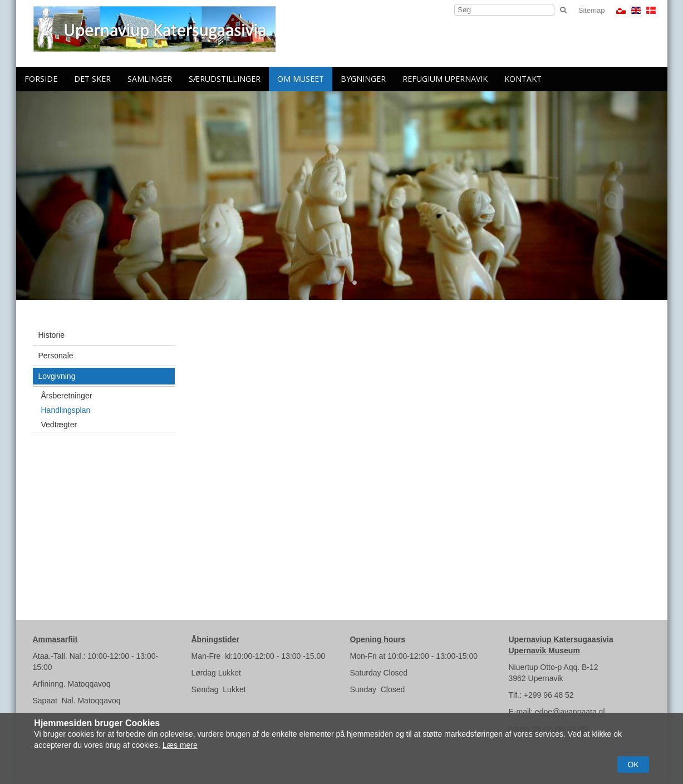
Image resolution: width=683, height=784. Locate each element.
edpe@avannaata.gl (570, 712)
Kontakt (523, 79)
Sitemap (592, 10)
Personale (56, 356)
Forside (41, 79)
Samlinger (150, 79)
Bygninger (363, 79)
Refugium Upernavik (445, 79)
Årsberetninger (67, 396)
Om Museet (301, 79)
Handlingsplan (66, 410)
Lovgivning (57, 376)
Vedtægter (59, 425)
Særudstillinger (225, 79)
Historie (51, 335)
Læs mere (180, 745)
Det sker (92, 79)
